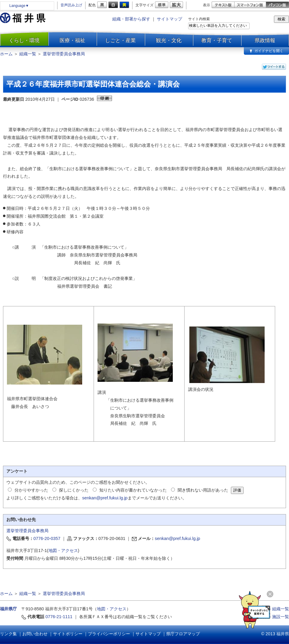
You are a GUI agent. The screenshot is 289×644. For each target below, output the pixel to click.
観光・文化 (169, 40)
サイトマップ (169, 19)
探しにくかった (74, 490)
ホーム (6, 54)
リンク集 (8, 634)
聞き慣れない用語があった (203, 490)
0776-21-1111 (59, 617)
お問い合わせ (35, 634)
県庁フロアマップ (183, 634)
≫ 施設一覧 (278, 617)
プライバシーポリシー (109, 634)
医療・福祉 (72, 40)
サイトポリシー (68, 634)
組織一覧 (28, 54)
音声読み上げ (71, 5)
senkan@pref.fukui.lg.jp (105, 498)
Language (19, 6)
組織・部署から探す (131, 19)
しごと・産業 (120, 40)
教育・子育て (217, 40)
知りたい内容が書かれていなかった (133, 490)
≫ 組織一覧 (278, 609)
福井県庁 (8, 609)
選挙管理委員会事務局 (64, 54)
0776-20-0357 (47, 538)
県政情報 (265, 40)
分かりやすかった (31, 490)
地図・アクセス (63, 550)
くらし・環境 (24, 40)
